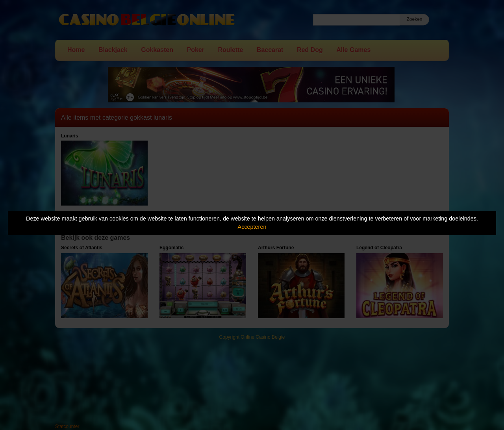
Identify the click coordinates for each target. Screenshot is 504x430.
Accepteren (252, 227)
